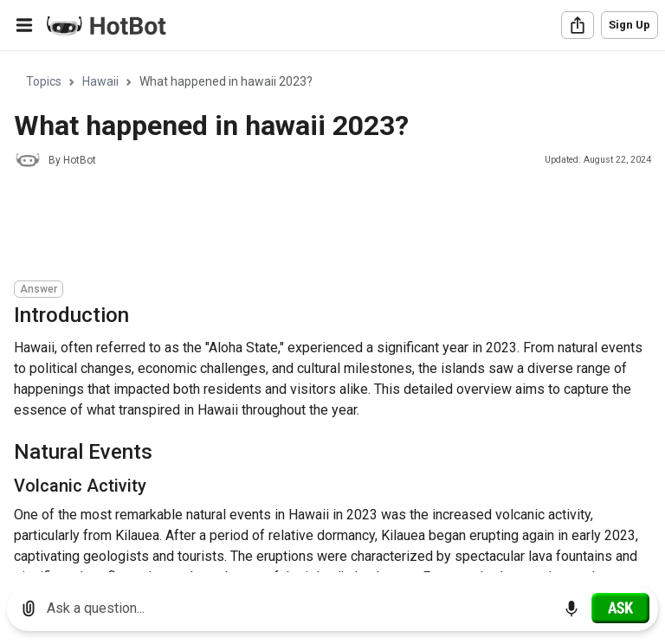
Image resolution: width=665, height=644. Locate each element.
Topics (44, 81)
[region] (332, 312)
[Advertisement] (329, 227)
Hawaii (100, 81)
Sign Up (629, 25)
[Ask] (620, 608)
